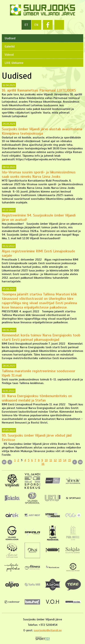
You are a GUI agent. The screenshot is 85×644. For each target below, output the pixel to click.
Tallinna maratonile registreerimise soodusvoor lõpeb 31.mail (39, 373)
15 (70, 460)
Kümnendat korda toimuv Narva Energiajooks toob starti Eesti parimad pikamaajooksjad (41, 337)
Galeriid (10, 46)
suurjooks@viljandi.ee (48, 630)
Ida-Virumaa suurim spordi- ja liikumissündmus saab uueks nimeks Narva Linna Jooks (39, 174)
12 (55, 460)
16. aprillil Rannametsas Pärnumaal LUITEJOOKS (39, 90)
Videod (9, 55)
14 (65, 460)
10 (46, 460)
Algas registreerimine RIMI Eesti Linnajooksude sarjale (38, 253)
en (36, 25)
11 (51, 460)
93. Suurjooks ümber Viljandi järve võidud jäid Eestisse (37, 438)
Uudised (10, 38)
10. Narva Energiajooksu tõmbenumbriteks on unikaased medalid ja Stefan (37, 398)
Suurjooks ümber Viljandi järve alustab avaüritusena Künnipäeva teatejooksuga (42, 131)
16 (43, 464)
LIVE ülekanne (14, 63)
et (26, 25)
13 (60, 460)
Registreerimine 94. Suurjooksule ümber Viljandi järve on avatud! (39, 217)
